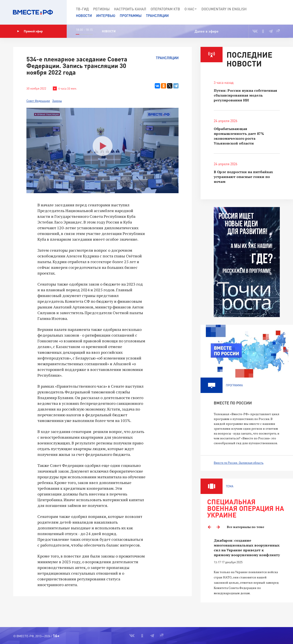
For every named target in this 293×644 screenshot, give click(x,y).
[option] (247, 567)
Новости (84, 16)
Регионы (101, 9)
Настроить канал (130, 9)
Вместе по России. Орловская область (239, 463)
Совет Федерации (38, 101)
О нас (191, 9)
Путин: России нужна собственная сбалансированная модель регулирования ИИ (245, 95)
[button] (274, 12)
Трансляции (157, 16)
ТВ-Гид (82, 9)
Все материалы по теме (246, 527)
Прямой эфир (30, 31)
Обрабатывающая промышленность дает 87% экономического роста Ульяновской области (239, 136)
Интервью (106, 16)
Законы (57, 101)
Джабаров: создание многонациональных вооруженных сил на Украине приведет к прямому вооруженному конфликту (247, 548)
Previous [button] (209, 527)
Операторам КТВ (165, 9)
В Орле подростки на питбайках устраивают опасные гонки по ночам (243, 177)
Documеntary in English (224, 9)
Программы (131, 16)
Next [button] (218, 527)
